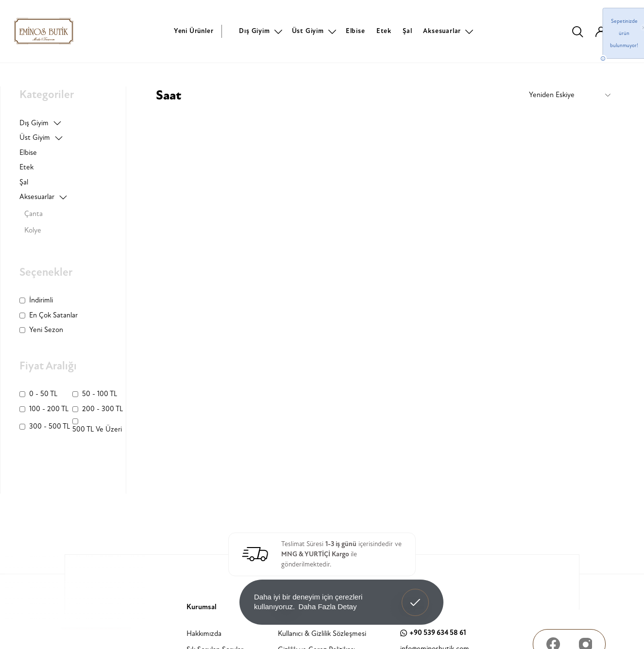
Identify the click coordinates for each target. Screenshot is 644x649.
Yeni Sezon (46, 330)
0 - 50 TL (43, 394)
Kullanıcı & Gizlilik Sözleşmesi (322, 634)
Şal (407, 31)
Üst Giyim (308, 31)
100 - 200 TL (49, 409)
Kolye (33, 230)
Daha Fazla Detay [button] (327, 607)
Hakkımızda (204, 634)
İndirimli (41, 300)
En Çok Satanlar (53, 315)
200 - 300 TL (102, 409)
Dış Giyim (254, 31)
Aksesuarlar (442, 31)
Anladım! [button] (415, 595)
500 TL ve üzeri (97, 429)
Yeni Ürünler (194, 31)
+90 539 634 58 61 (433, 633)
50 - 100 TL (100, 394)
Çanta (34, 214)
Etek (384, 31)
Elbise (356, 31)
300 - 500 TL (50, 426)
